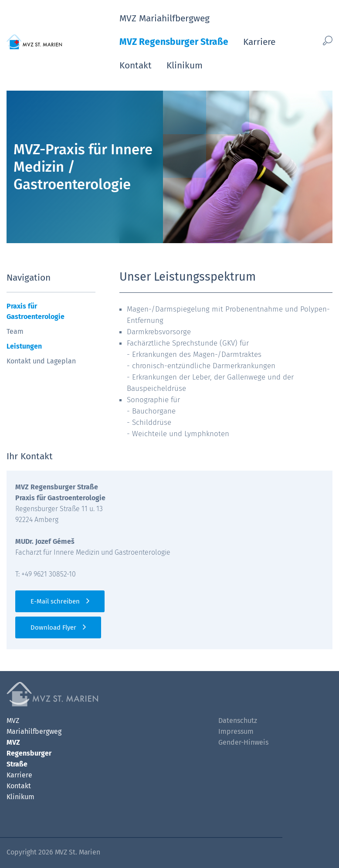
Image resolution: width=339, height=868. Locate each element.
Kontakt (136, 65)
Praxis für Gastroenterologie (36, 311)
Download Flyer (53, 627)
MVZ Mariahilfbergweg (164, 18)
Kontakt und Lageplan (41, 361)
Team (15, 331)
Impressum (236, 731)
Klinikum (185, 65)
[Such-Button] (325, 40)
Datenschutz (238, 721)
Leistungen (24, 346)
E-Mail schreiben (55, 601)
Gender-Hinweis (243, 742)
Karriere (259, 42)
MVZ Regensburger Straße (174, 42)
